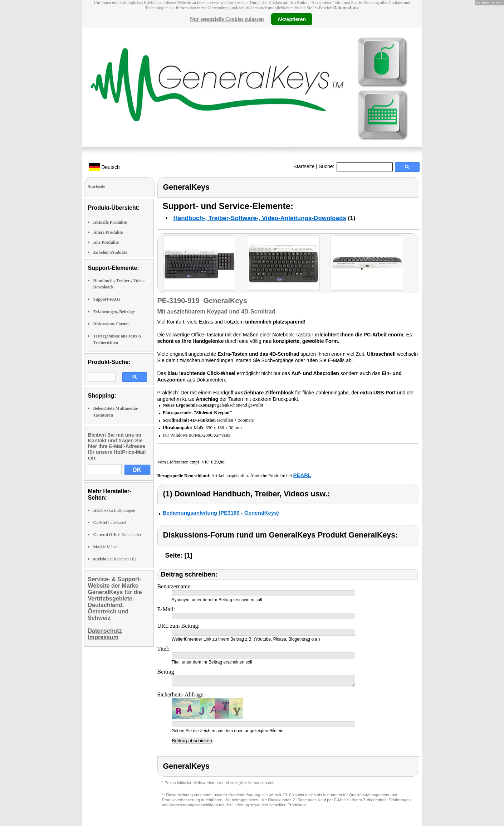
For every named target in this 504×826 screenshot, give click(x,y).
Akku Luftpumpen (114, 510)
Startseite (304, 166)
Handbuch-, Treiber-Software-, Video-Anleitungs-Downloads (260, 218)
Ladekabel (110, 523)
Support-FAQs (107, 299)
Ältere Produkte (108, 232)
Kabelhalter (118, 535)
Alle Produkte (106, 242)
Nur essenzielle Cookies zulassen (227, 19)
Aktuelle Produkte (110, 222)
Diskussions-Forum (111, 324)
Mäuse (106, 547)
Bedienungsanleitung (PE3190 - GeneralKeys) (221, 513)
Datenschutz (346, 8)
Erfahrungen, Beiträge (114, 312)
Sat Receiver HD (115, 559)
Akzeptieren (292, 19)
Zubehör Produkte (110, 252)
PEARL (302, 475)
